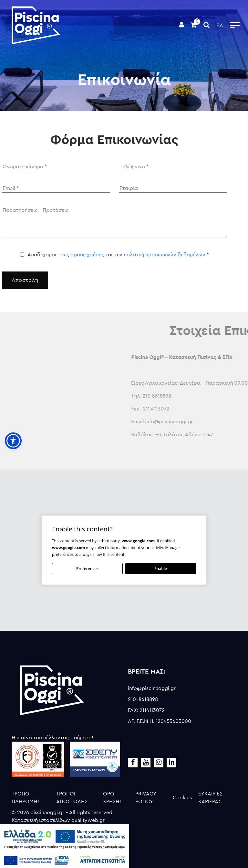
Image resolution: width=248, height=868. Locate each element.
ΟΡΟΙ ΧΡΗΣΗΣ (113, 798)
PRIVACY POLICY (146, 798)
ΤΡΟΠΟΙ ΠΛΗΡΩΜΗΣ (26, 798)
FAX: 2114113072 (146, 710)
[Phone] (161, 167)
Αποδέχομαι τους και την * (106, 255)
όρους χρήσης (75, 255)
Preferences (87, 569)
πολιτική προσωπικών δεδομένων (152, 255)
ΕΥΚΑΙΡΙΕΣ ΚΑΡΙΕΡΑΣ (210, 798)
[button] (13, 441)
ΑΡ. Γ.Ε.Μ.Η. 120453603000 (160, 721)
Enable (161, 569)
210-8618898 (143, 699)
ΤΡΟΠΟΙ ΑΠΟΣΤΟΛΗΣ (72, 798)
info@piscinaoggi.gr (152, 688)
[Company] (161, 188)
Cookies (182, 798)
